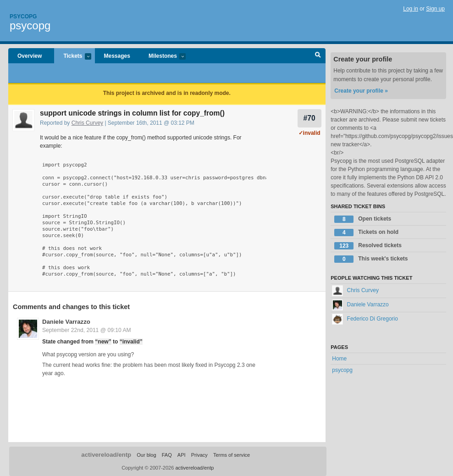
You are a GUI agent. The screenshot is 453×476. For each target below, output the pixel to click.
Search (318, 56)
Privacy (199, 455)
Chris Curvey (87, 123)
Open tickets (363, 219)
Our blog (146, 455)
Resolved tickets (368, 246)
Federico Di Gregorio (365, 319)
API (182, 455)
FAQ (167, 455)
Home (339, 359)
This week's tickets (371, 259)
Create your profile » (361, 91)
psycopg (30, 25)
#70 (309, 118)
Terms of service (232, 455)
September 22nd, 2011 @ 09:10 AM (87, 330)
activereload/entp (106, 455)
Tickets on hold (366, 232)
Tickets (72, 57)
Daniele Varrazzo (66, 322)
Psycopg (23, 17)
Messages (117, 56)
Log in (411, 9)
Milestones (163, 57)
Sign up (435, 9)
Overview (30, 56)
